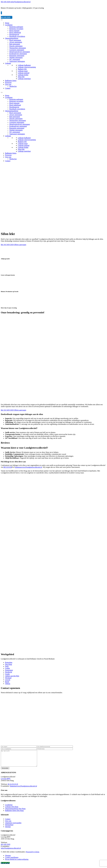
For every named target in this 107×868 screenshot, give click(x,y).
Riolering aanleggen (16, 27)
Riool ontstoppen (15, 40)
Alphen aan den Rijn (12, 676)
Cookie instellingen (12, 861)
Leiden (7, 668)
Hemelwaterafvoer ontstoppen (20, 52)
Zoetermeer (9, 670)
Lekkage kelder (23, 75)
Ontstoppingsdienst (12, 38)
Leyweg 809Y (6, 782)
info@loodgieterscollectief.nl (11, 851)
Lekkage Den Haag (12, 810)
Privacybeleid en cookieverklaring (17, 863)
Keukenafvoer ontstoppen (18, 54)
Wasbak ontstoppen (16, 57)
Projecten (8, 82)
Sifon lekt (21, 77)
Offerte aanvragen (20, 245)
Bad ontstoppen (15, 44)
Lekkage (8, 63)
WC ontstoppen (15, 59)
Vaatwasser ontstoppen (17, 61)
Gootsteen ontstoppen (17, 50)
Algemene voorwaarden (13, 826)
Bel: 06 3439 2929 (7, 245)
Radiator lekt (22, 69)
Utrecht (8, 680)
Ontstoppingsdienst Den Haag (15, 812)
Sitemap (8, 830)
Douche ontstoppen (16, 46)
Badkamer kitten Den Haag (14, 814)
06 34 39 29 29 (13, 787)
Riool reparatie (14, 31)
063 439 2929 (6, 848)
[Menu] (2, 20)
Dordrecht (9, 672)
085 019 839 (8, 467)
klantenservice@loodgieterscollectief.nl (28, 467)
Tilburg (8, 684)
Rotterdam (9, 662)
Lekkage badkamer (24, 65)
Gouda (7, 674)
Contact (8, 88)
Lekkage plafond (24, 73)
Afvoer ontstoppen (16, 42)
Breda (7, 682)
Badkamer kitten (11, 81)
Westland (8, 678)
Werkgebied (9, 828)
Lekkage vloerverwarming (27, 67)
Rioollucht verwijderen (17, 36)
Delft (7, 666)
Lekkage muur (23, 71)
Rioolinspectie (14, 34)
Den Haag (8, 664)
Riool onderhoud (15, 33)
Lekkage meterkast (24, 79)
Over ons (8, 84)
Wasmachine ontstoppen (18, 48)
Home (7, 23)
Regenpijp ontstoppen (17, 56)
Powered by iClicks (33, 855)
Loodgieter (9, 25)
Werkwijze (13, 86)
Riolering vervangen (16, 29)
